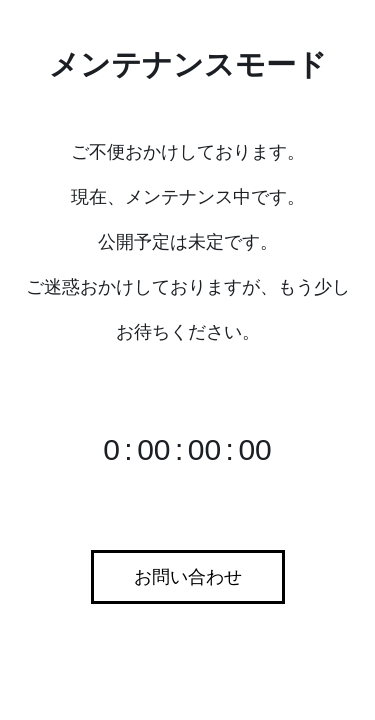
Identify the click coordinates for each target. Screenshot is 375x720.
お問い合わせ (188, 577)
